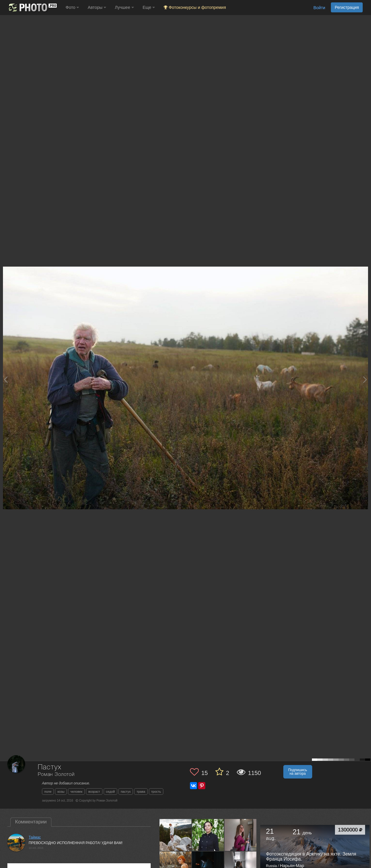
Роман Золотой (56, 775)
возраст (94, 792)
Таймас (35, 837)
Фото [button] (72, 7)
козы (61, 792)
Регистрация (347, 7)
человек (76, 792)
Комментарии (31, 822)
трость (156, 792)
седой (110, 792)
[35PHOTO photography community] (32, 8)
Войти (319, 8)
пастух (126, 792)
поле (48, 792)
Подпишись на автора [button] (298, 772)
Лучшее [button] (124, 7)
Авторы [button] (97, 7)
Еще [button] (149, 7)
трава (141, 792)
